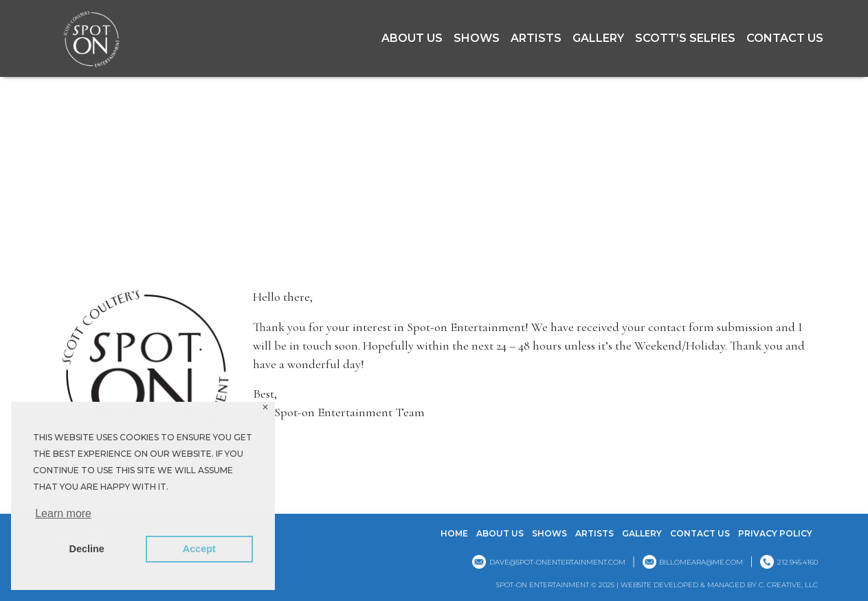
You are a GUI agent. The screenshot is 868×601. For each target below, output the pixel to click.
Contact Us (785, 38)
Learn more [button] (63, 513)
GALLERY (598, 38)
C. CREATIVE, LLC (788, 585)
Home (454, 533)
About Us (412, 38)
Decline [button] (87, 549)
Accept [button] (199, 549)
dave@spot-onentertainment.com (557, 562)
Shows (477, 38)
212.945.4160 (798, 562)
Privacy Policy (775, 533)
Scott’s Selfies (685, 38)
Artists (536, 38)
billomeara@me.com (701, 562)
